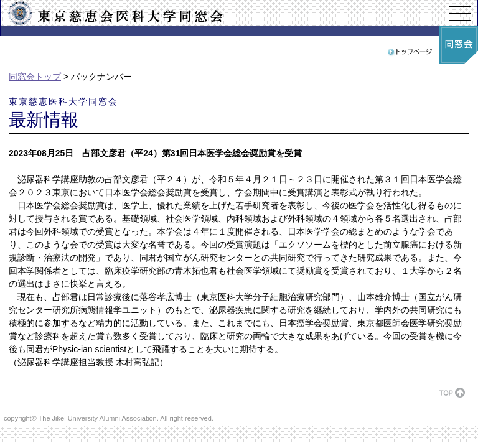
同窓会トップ (35, 77)
